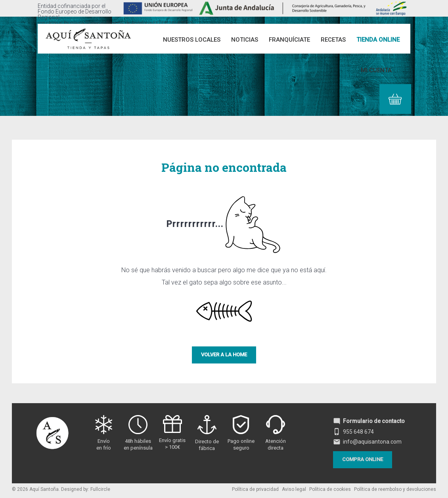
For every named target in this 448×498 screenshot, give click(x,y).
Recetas (333, 40)
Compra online (363, 459)
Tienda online (378, 40)
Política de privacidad (255, 489)
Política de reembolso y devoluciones (395, 489)
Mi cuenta (376, 70)
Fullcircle (100, 489)
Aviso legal (294, 489)
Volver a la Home (224, 355)
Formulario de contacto (369, 421)
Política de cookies (330, 489)
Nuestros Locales (192, 40)
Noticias (245, 40)
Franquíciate (289, 40)
